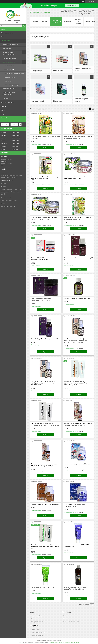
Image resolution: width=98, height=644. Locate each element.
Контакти (67, 21)
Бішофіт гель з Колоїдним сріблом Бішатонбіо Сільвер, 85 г (75, 505)
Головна (35, 21)
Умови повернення (37, 635)
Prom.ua (58, 640)
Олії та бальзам (9, 70)
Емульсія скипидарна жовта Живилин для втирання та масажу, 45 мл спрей (78, 424)
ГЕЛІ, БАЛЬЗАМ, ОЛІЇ (9, 62)
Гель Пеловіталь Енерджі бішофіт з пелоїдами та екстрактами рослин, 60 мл (45, 424)
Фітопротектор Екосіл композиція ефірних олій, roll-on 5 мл (45, 137)
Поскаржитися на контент (57, 642)
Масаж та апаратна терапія (12, 85)
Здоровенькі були (7, 33)
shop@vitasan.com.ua (8, 206)
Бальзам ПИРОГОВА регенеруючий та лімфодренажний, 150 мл (44, 259)
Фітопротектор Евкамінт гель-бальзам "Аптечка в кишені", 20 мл (77, 178)
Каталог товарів (6, 41)
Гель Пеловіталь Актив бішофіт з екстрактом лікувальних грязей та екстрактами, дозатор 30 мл (75, 341)
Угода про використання (9, 114)
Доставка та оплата (8, 102)
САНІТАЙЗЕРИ (7, 48)
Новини (4, 106)
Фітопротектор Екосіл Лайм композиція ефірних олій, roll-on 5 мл (77, 218)
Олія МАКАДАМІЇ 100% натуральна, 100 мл (46, 339)
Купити (46, 148)
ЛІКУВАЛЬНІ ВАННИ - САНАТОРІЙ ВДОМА (9, 53)
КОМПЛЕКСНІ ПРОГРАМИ (10, 45)
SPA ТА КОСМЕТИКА (9, 89)
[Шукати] (24, 26)
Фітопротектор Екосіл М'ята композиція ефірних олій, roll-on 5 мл (45, 178)
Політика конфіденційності (73, 642)
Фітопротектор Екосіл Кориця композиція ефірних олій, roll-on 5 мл (78, 137)
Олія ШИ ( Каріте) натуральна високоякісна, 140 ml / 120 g (41, 299)
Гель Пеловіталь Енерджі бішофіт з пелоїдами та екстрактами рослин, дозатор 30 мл (43, 383)
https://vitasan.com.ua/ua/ (9, 200)
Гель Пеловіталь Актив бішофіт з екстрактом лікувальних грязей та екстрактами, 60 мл (75, 383)
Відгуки (3, 110)
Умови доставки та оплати (72, 622)
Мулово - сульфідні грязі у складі (14, 73)
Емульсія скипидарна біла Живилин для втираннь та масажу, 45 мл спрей (44, 465)
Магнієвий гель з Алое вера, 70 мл (43, 587)
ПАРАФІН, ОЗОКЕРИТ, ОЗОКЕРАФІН (9, 93)
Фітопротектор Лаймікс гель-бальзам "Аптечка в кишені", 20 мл (44, 218)
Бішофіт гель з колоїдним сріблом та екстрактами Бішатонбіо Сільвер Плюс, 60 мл (45, 547)
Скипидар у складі (10, 77)
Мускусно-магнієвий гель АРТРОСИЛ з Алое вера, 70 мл (77, 546)
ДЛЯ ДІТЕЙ (6, 98)
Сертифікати (90, 21)
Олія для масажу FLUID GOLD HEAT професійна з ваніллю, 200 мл (76, 588)
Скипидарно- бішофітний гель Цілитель (77, 464)
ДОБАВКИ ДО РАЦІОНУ (9, 58)
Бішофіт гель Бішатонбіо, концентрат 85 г (45, 504)
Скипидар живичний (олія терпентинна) (77, 298)
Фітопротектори (9, 66)
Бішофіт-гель (8, 81)
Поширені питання (37, 622)
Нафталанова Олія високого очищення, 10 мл (78, 259)
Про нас (4, 37)
